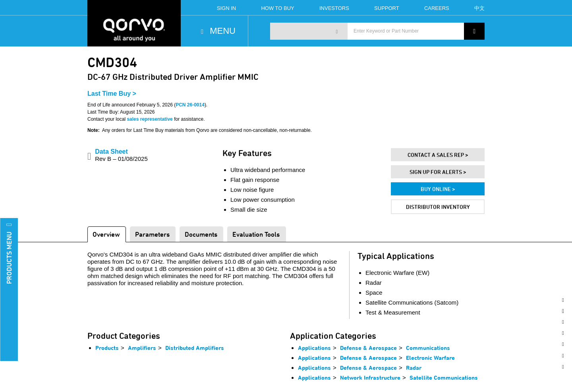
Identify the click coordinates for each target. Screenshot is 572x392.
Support (387, 8)
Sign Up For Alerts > (438, 172)
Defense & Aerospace (368, 348)
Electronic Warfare (430, 358)
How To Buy (277, 8)
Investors (334, 8)
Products (107, 348)
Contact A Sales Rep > (438, 155)
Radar (414, 368)
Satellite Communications (444, 378)
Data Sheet (121, 155)
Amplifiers (142, 348)
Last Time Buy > (112, 94)
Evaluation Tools (256, 234)
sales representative (150, 119)
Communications (428, 348)
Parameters (152, 234)
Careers (437, 8)
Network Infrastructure (370, 378)
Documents (201, 234)
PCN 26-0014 (190, 105)
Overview (106, 234)
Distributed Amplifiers (195, 348)
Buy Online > (438, 189)
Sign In (226, 8)
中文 (479, 8)
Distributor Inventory (438, 207)
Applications (314, 348)
